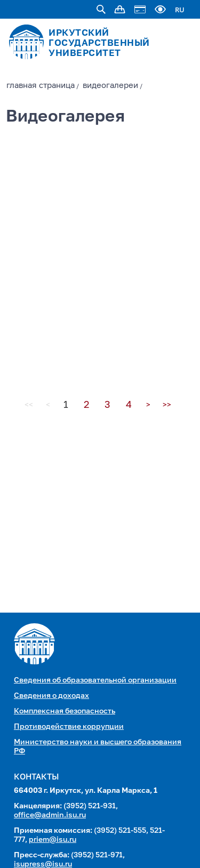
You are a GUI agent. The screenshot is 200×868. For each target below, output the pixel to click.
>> (167, 405)
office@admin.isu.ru (50, 815)
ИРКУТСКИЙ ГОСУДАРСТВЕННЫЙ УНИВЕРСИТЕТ (99, 43)
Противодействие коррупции (69, 727)
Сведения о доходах (51, 696)
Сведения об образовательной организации (95, 680)
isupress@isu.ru (43, 864)
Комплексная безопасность (65, 711)
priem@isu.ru (53, 840)
